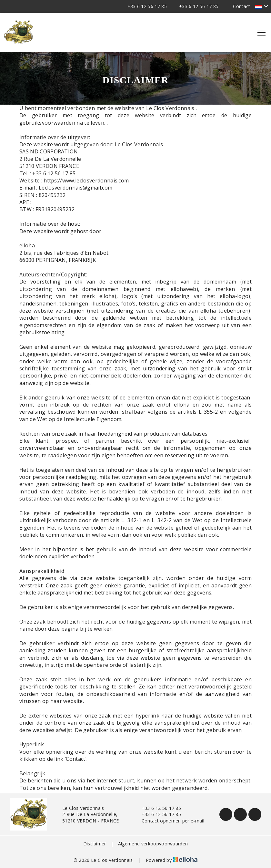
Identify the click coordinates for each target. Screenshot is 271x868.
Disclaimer (95, 844)
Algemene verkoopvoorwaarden (153, 844)
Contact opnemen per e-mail (169, 821)
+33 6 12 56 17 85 (158, 808)
